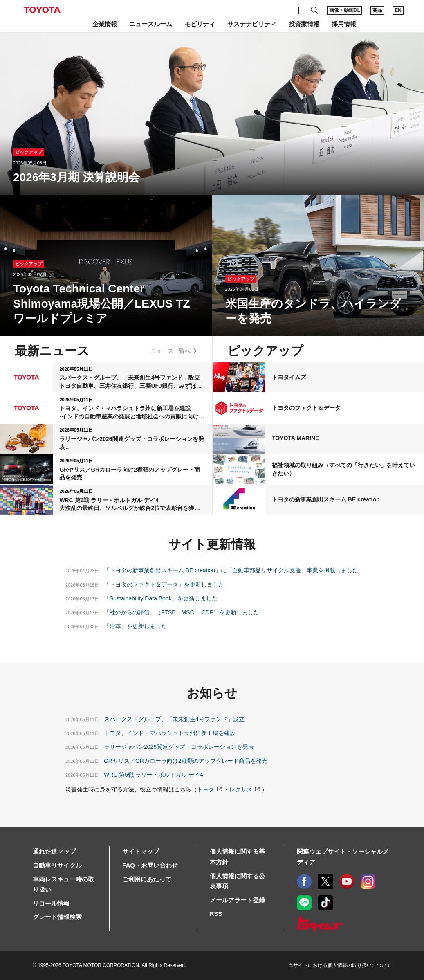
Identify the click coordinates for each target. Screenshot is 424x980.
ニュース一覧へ (170, 351)
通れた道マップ (54, 851)
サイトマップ (141, 851)
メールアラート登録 (237, 900)
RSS (216, 914)
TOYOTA (42, 10)
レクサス (241, 789)
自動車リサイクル (57, 865)
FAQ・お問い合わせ (150, 865)
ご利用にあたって (147, 879)
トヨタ (206, 789)
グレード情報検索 (57, 917)
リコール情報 (51, 903)
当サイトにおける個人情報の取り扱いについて (340, 965)
